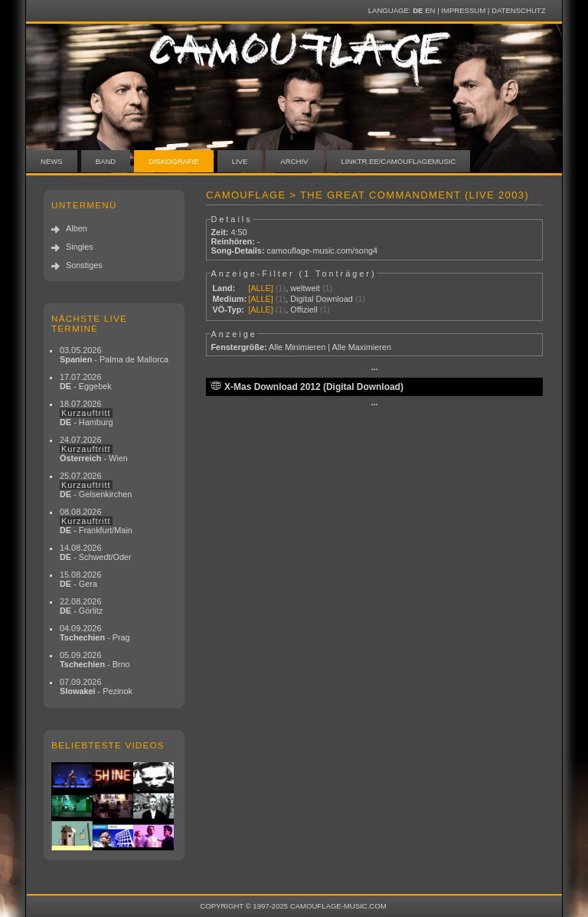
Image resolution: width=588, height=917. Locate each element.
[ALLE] (261, 288)
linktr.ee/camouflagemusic (399, 161)
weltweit (305, 288)
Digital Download (322, 299)
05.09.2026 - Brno (95, 660)
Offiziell (304, 309)
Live (240, 161)
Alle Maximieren (362, 347)
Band (106, 161)
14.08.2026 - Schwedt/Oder (96, 552)
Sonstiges (84, 265)
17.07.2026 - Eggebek (86, 382)
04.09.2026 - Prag (95, 633)
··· (374, 369)
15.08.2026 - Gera (80, 579)
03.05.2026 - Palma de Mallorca (114, 355)
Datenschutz (518, 10)
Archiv (294, 161)
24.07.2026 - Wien (94, 449)
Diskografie (173, 161)
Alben (77, 228)
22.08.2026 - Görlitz (81, 606)
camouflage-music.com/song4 (322, 251)
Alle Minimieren (297, 347)
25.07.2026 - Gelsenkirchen (96, 485)
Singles (80, 247)
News (52, 161)
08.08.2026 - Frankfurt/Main (96, 521)
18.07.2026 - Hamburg (87, 413)
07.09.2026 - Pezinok (96, 686)
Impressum (463, 10)
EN (430, 10)
